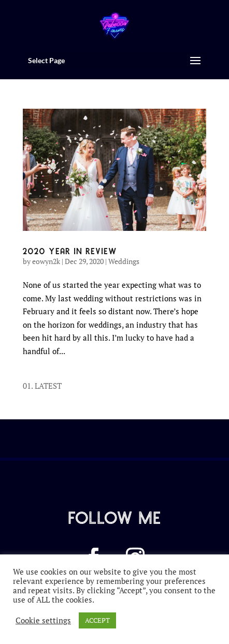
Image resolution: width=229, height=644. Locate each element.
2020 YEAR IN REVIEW (70, 250)
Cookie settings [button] (43, 621)
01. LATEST (42, 386)
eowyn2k (46, 261)
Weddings (124, 261)
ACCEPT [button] (97, 620)
